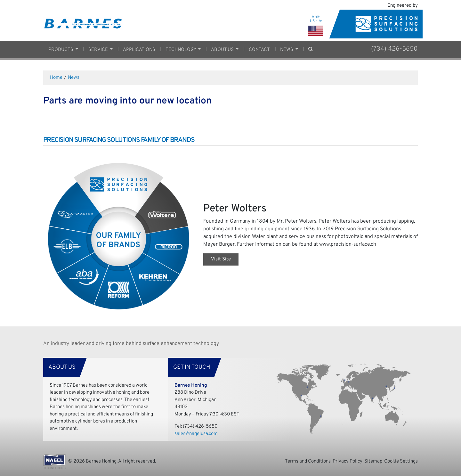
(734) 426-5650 (394, 49)
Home (56, 78)
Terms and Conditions (308, 461)
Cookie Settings (401, 461)
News (74, 78)
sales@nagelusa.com (196, 434)
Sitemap (373, 461)
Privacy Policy (348, 461)
